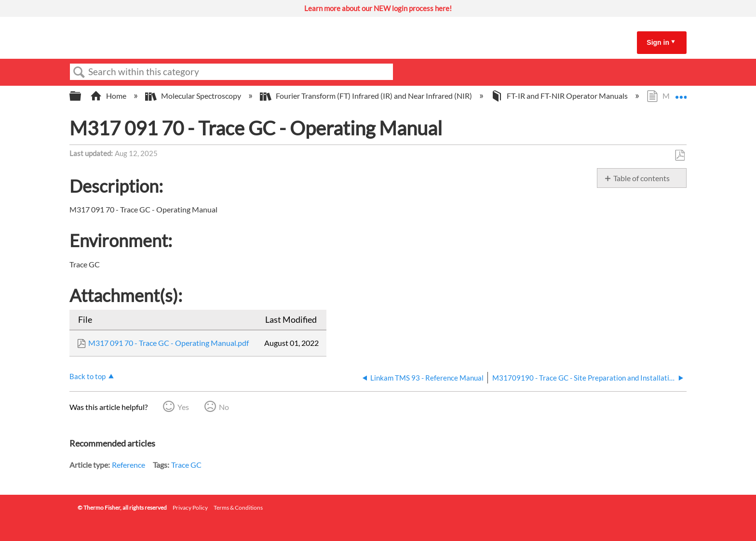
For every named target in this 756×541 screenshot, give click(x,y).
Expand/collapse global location (681, 93)
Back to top (88, 376)
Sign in (658, 42)
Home (109, 96)
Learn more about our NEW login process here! (378, 8)
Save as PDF (680, 156)
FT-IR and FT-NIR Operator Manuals (560, 96)
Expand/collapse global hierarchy (81, 96)
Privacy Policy (190, 508)
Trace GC (186, 465)
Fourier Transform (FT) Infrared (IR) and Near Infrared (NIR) (367, 96)
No (224, 407)
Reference (128, 465)
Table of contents (641, 178)
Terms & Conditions (238, 508)
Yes (183, 407)
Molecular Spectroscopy (194, 96)
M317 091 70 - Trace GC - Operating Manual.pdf (169, 343)
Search (79, 72)
